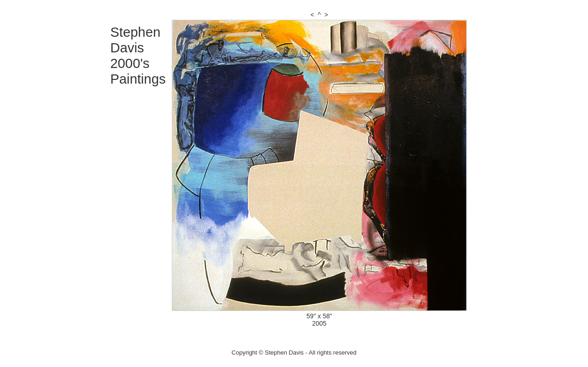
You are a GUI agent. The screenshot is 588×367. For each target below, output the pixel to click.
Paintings (138, 79)
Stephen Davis (135, 40)
